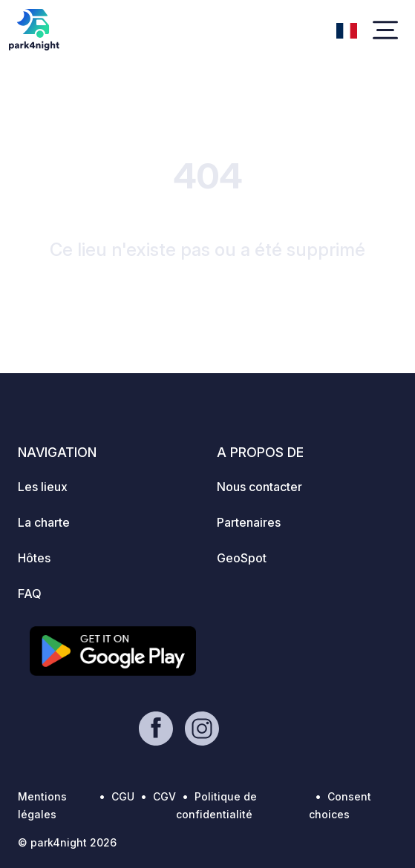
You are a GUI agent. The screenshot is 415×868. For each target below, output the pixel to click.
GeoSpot (242, 558)
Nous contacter (259, 487)
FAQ (30, 594)
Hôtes (34, 558)
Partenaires (249, 522)
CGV (164, 796)
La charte (44, 522)
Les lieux (43, 487)
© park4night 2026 (67, 842)
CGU (123, 796)
